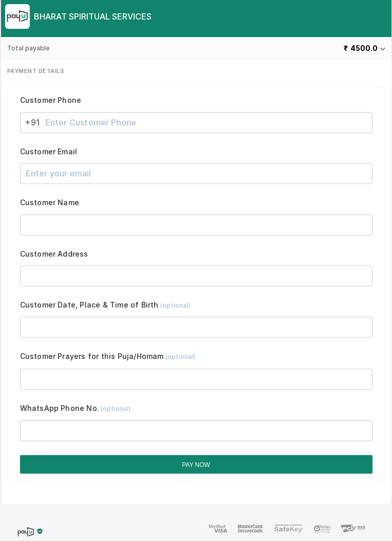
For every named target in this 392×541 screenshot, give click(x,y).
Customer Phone (51, 100)
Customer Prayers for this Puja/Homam (108, 356)
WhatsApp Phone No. (76, 408)
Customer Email (49, 152)
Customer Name (50, 203)
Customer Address (54, 254)
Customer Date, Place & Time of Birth (105, 305)
